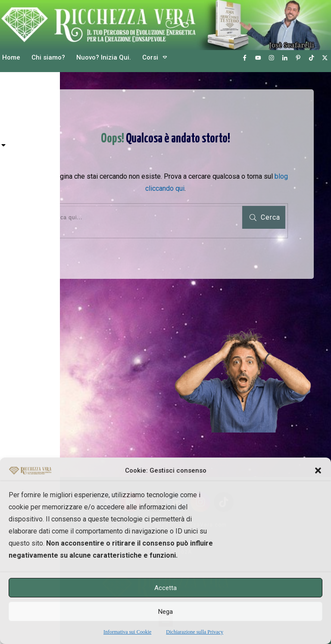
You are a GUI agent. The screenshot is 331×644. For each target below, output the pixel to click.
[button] (318, 470)
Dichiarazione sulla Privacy (195, 632)
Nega (165, 612)
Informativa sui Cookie (127, 632)
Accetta (165, 588)
